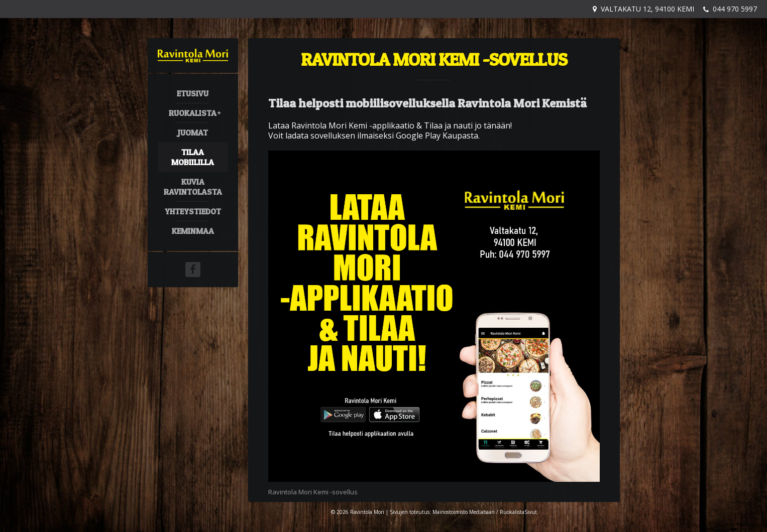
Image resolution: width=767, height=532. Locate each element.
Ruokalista (193, 113)
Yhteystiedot (193, 211)
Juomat (193, 132)
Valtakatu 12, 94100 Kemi (647, 9)
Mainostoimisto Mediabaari (464, 512)
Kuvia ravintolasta (193, 187)
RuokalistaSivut (518, 512)
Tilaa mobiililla (193, 157)
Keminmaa (193, 231)
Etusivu (193, 93)
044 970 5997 (735, 9)
